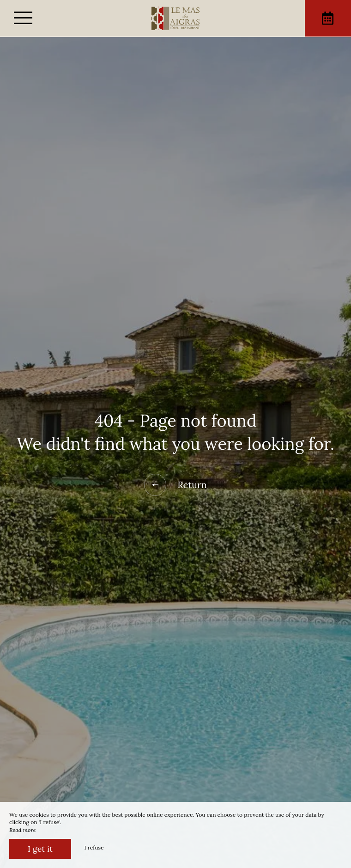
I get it (40, 849)
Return (175, 485)
